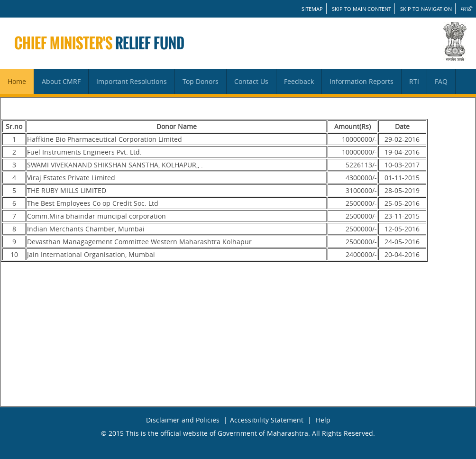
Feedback (299, 81)
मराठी (467, 9)
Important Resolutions (132, 81)
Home (17, 81)
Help (323, 420)
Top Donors (201, 81)
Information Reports (362, 81)
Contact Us (251, 81)
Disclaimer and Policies (183, 420)
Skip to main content (362, 9)
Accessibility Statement (267, 420)
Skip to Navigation (426, 9)
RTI (414, 81)
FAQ (441, 81)
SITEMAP (312, 9)
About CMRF (61, 81)
